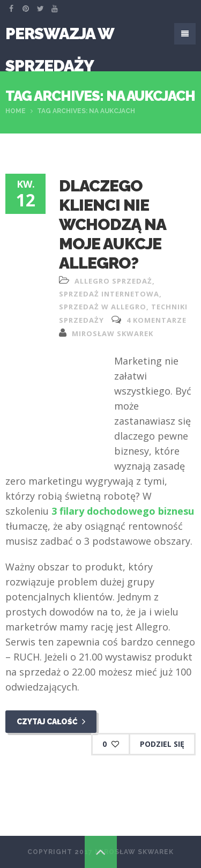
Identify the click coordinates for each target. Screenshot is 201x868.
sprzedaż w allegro (103, 307)
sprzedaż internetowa (109, 294)
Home (16, 111)
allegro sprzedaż (113, 281)
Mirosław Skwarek (113, 333)
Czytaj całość (51, 722)
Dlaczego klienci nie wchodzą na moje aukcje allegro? (112, 224)
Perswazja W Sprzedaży (59, 37)
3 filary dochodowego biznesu (123, 511)
